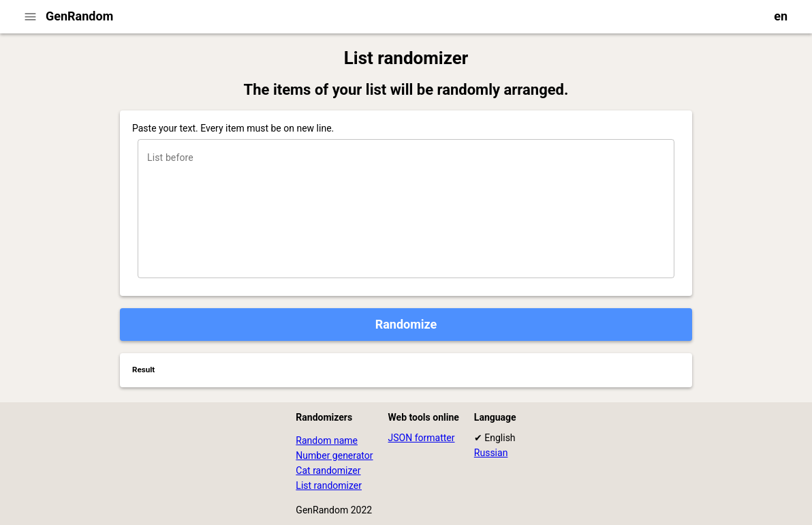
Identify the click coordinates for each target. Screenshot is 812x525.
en (781, 16)
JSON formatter (422, 438)
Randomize (406, 324)
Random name (327, 440)
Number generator (334, 455)
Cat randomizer (328, 470)
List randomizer (329, 485)
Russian (491, 453)
